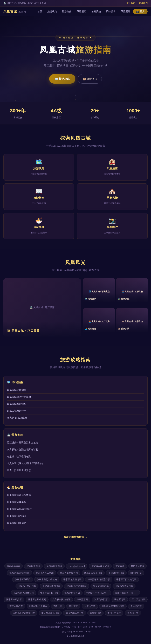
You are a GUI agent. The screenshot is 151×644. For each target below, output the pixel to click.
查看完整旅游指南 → (75, 537)
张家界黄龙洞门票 (124, 586)
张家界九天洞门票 (72, 579)
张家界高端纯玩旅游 (19, 573)
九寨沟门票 (90, 606)
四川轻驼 (73, 606)
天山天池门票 (138, 599)
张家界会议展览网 (100, 566)
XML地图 (81, 636)
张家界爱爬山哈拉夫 (47, 579)
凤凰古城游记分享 (17, 411)
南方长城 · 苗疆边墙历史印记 (22, 450)
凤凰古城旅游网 (54, 566)
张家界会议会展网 (37, 599)
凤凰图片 (126, 11)
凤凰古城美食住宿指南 (19, 495)
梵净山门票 (133, 613)
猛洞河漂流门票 (101, 586)
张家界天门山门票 (49, 593)
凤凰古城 (15, 11)
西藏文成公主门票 (93, 573)
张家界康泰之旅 (72, 593)
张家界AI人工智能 (45, 573)
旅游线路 (52, 11)
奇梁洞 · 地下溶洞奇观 (19, 457)
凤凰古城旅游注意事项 (19, 397)
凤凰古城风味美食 (17, 502)
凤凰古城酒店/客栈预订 (19, 509)
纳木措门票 (136, 573)
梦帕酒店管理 (138, 566)
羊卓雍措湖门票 (116, 573)
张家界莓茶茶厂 (23, 579)
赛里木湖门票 (16, 606)
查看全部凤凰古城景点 (19, 470)
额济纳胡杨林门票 (74, 613)
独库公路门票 (101, 599)
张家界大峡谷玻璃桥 (77, 586)
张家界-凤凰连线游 (17, 418)
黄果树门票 (95, 613)
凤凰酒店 (81, 11)
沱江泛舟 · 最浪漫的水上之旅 (22, 442)
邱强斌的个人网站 (38, 606)
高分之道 (58, 606)
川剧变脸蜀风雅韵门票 (113, 606)
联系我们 (143, 3)
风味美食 (111, 11)
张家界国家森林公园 (24, 593)
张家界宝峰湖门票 (51, 586)
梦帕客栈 (120, 566)
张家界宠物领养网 (69, 573)
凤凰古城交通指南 (17, 390)
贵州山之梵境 (114, 613)
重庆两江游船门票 (50, 613)
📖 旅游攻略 (62, 79)
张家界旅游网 (33, 566)
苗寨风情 (96, 11)
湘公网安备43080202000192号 (76, 632)
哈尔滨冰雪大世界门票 (24, 613)
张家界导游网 (13, 566)
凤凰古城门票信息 (17, 523)
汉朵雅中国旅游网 (61, 599)
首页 (40, 11)
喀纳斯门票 (120, 599)
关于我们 (131, 3)
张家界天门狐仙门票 (126, 579)
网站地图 (71, 636)
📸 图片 (140, 11)
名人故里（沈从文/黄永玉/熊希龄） (26, 463)
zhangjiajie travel (77, 566)
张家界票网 (82, 599)
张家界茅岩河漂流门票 (99, 579)
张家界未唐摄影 (14, 599)
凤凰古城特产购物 (17, 516)
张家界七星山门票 (27, 586)
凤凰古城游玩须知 (17, 404)
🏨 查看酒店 (90, 79)
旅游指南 (67, 11)
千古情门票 (136, 606)
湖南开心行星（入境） (98, 593)
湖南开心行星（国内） (126, 593)
